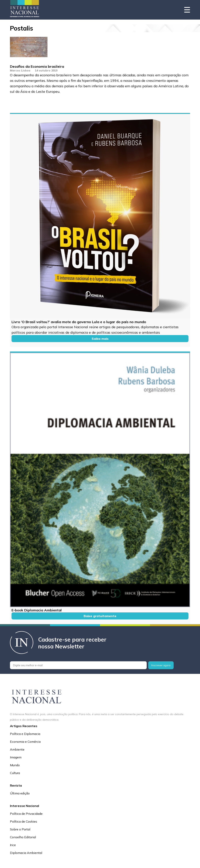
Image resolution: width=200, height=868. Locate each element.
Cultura (15, 773)
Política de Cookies (24, 821)
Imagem (16, 757)
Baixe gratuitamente (100, 616)
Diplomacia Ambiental (26, 853)
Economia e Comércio (25, 742)
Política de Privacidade (26, 814)
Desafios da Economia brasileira (37, 66)
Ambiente (17, 749)
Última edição (20, 793)
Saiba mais (100, 339)
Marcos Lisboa (20, 70)
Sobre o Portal (20, 829)
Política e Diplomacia (25, 734)
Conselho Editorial (23, 837)
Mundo (15, 765)
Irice (13, 845)
